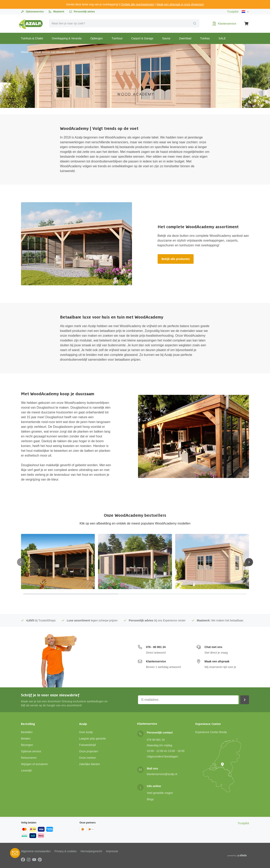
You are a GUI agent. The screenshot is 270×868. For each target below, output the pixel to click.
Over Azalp (86, 732)
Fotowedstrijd (87, 745)
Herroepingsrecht (91, 851)
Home (25, 52)
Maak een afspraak (217, 661)
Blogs (150, 799)
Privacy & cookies (66, 851)
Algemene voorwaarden (36, 851)
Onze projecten (89, 751)
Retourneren (29, 758)
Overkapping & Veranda (67, 38)
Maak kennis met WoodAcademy (55, 52)
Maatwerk (56, 12)
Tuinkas (205, 38)
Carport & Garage (142, 38)
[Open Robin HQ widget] (15, 853)
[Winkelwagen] (247, 24)
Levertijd (26, 770)
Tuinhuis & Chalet (32, 38)
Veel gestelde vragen (160, 793)
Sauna (166, 38)
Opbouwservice (32, 12)
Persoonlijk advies (82, 12)
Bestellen (27, 732)
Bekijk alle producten (176, 259)
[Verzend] (195, 23)
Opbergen (97, 38)
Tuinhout (117, 38)
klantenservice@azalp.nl (162, 774)
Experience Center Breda (211, 732)
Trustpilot (233, 12)
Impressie (112, 851)
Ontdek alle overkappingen (138, 4)
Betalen (26, 739)
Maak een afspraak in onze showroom (180, 4)
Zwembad (185, 38)
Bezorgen (27, 745)
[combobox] (124, 23)
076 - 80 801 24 (156, 647)
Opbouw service (31, 751)
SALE (222, 38)
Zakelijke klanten (90, 764)
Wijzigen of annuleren (34, 764)
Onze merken (88, 758)
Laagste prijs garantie (93, 739)
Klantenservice (156, 661)
